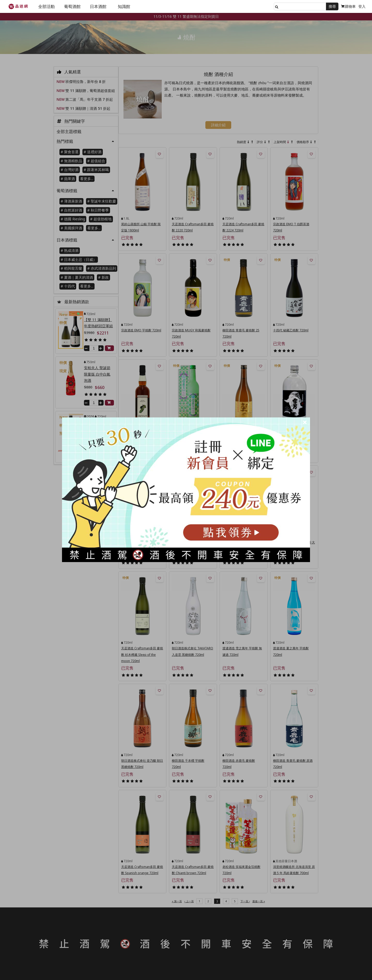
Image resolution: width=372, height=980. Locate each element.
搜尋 (332, 6)
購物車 (348, 6)
